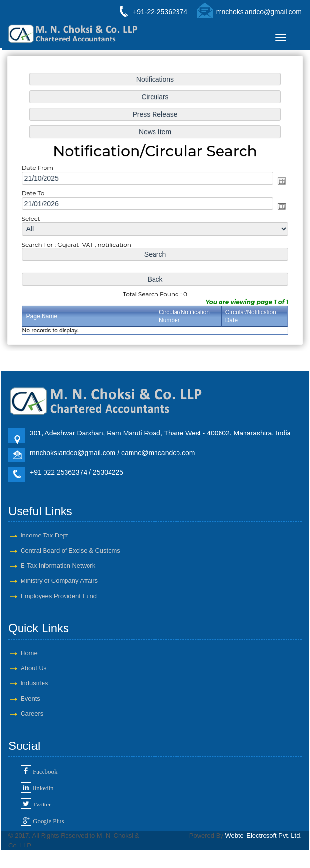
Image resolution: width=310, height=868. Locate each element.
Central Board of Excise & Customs (70, 550)
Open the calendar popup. (280, 181)
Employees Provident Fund (59, 596)
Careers (32, 713)
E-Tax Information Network (58, 566)
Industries (34, 683)
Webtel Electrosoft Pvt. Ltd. (263, 836)
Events (30, 698)
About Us (33, 668)
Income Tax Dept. (45, 535)
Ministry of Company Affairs (59, 581)
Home (29, 653)
